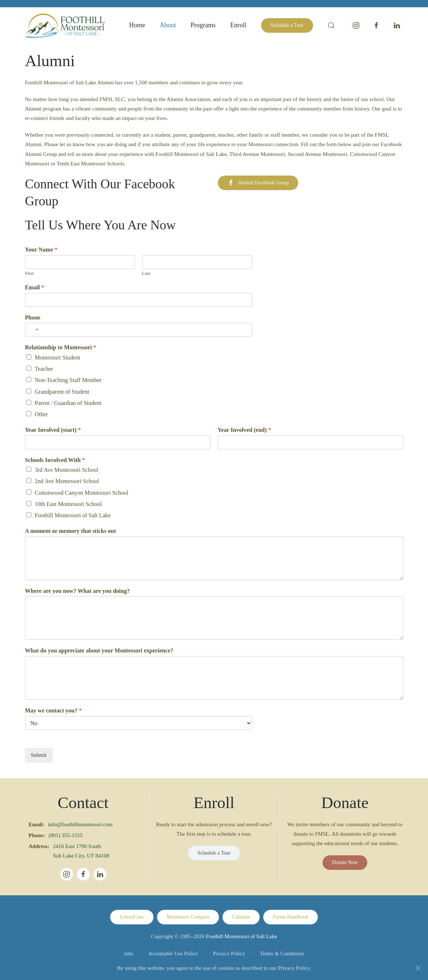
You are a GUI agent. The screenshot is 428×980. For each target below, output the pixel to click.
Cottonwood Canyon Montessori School (82, 493)
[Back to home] (65, 25)
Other (41, 414)
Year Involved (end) (245, 430)
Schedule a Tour (287, 25)
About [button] (168, 25)
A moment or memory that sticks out (71, 531)
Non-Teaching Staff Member (68, 380)
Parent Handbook (291, 917)
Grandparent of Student (62, 392)
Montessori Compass (188, 917)
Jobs (129, 953)
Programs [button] (203, 25)
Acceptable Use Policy (173, 953)
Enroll (238, 25)
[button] (331, 25)
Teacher (44, 369)
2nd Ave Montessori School (67, 481)
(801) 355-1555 (66, 835)
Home (137, 25)
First (29, 273)
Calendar (241, 917)
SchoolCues (132, 917)
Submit (39, 755)
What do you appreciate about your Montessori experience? (99, 650)
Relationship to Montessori (61, 347)
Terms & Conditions (282, 953)
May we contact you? (53, 710)
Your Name (41, 250)
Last (146, 273)
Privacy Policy (229, 953)
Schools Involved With (55, 460)
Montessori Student (58, 358)
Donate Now (345, 862)
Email (35, 287)
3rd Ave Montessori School (67, 470)
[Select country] (33, 330)
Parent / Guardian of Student (68, 403)
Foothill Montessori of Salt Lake (73, 515)
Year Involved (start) (53, 430)
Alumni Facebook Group (258, 183)
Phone (33, 318)
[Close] (418, 968)
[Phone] (139, 330)
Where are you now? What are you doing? (77, 591)
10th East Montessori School (68, 504)
